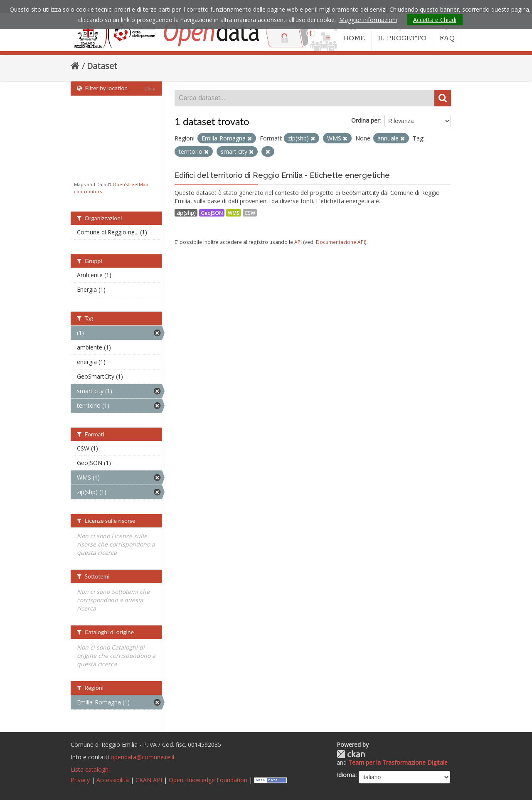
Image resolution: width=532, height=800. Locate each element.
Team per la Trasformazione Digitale (398, 762)
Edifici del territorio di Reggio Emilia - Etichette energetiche (282, 175)
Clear (150, 88)
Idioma (346, 775)
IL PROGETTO (402, 32)
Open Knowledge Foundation (208, 780)
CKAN (351, 754)
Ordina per (365, 120)
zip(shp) (186, 213)
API (298, 242)
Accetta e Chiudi (435, 20)
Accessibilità (113, 780)
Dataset (102, 66)
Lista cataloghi (90, 769)
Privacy (80, 780)
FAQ (447, 32)
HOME (354, 32)
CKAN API (149, 780)
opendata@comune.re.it (143, 757)
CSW (250, 213)
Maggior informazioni (368, 20)
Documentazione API (340, 242)
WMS (234, 213)
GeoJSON (212, 213)
